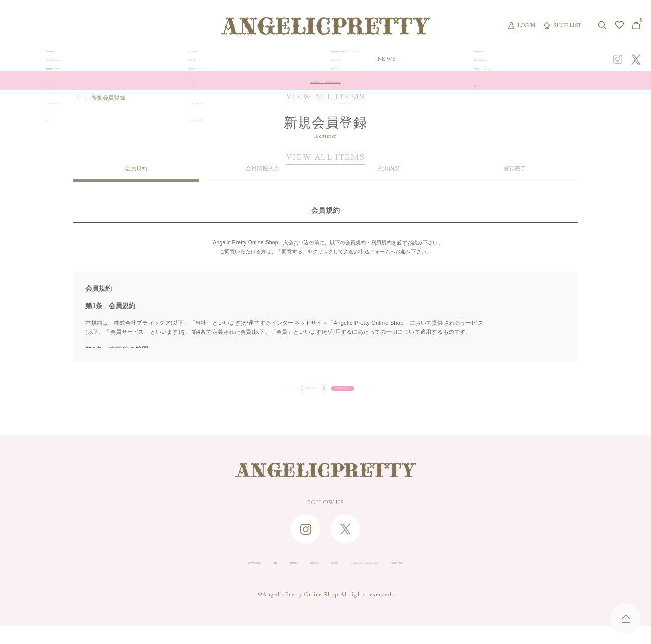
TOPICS (447, 59)
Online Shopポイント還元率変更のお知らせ (325, 81)
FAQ (203, 580)
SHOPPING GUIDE (156, 580)
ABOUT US (281, 580)
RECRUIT (324, 580)
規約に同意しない (264, 396)
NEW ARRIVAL (324, 59)
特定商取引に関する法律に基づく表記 (404, 580)
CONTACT (237, 580)
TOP (82, 98)
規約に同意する (378, 396)
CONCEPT (541, 59)
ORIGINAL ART (256, 59)
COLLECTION (391, 59)
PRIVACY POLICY (497, 580)
